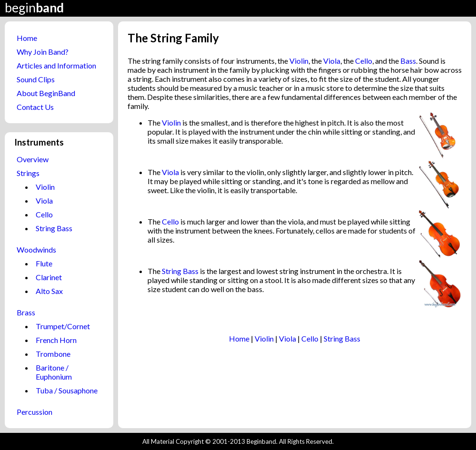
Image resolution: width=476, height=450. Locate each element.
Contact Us (35, 107)
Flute (44, 263)
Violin (45, 187)
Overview (33, 159)
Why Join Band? (43, 52)
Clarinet (49, 277)
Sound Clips (36, 79)
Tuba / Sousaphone (67, 390)
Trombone (53, 354)
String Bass (54, 228)
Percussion (35, 412)
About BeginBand (46, 93)
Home (27, 38)
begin (34, 8)
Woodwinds (36, 249)
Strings (28, 173)
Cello (44, 214)
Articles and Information (56, 65)
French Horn (56, 340)
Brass (26, 312)
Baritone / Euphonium (54, 372)
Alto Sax (49, 291)
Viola (44, 201)
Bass (408, 61)
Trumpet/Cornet (63, 326)
